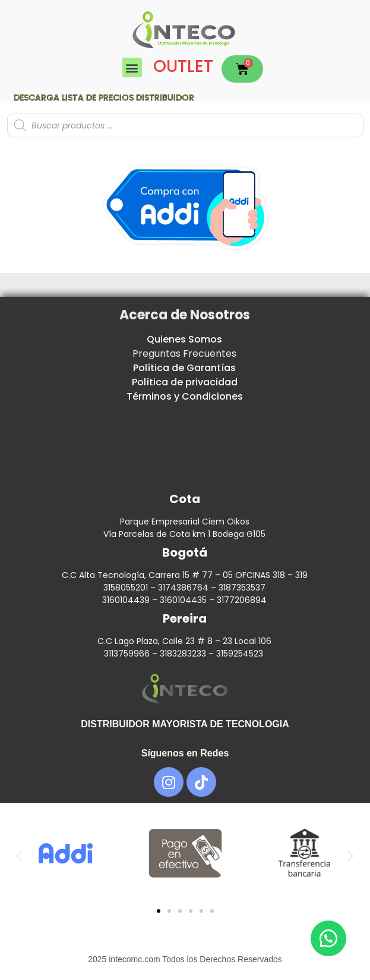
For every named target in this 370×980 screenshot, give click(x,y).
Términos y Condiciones (185, 396)
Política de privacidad (185, 382)
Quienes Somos (184, 339)
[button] (132, 67)
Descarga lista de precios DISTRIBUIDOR (104, 98)
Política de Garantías (184, 368)
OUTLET (183, 66)
